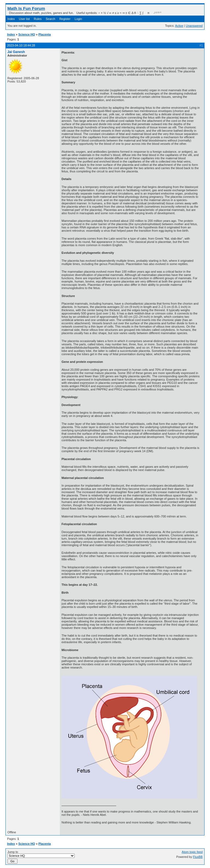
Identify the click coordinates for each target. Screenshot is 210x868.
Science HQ (27, 34)
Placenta (44, 34)
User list (24, 19)
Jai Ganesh (16, 52)
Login (78, 19)
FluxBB (198, 857)
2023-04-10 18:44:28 (21, 45)
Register (65, 19)
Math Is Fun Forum (26, 8)
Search (50, 19)
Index (11, 19)
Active (179, 26)
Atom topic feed (192, 852)
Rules (38, 19)
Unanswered (194, 26)
